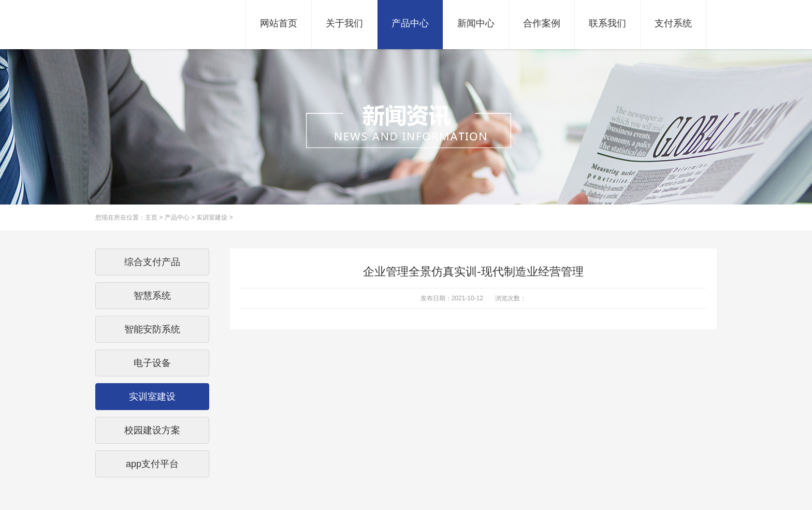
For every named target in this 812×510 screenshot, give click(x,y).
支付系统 (673, 23)
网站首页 (279, 23)
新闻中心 (476, 23)
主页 (151, 217)
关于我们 (344, 23)
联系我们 (607, 23)
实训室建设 (212, 217)
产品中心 (410, 23)
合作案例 (542, 23)
